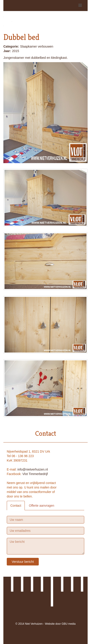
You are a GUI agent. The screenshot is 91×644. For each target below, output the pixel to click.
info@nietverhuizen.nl (33, 469)
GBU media (68, 624)
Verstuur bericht (23, 562)
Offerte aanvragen (42, 506)
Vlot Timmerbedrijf (35, 474)
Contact (16, 506)
